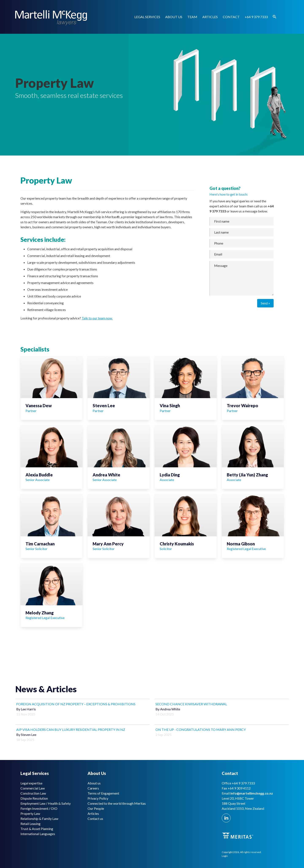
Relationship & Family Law (39, 819)
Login (225, 856)
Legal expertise (31, 783)
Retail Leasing (30, 824)
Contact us (95, 819)
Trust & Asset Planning (37, 829)
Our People (96, 808)
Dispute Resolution (34, 798)
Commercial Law (33, 788)
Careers (93, 788)
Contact (231, 17)
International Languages (38, 834)
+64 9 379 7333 (256, 17)
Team (192, 17)
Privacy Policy (98, 798)
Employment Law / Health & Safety (46, 803)
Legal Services (147, 17)
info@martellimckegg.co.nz (252, 793)
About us (174, 17)
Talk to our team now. (97, 318)
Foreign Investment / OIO (39, 808)
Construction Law (33, 793)
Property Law (30, 813)
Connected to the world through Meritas (117, 803)
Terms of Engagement (103, 793)
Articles (210, 17)
